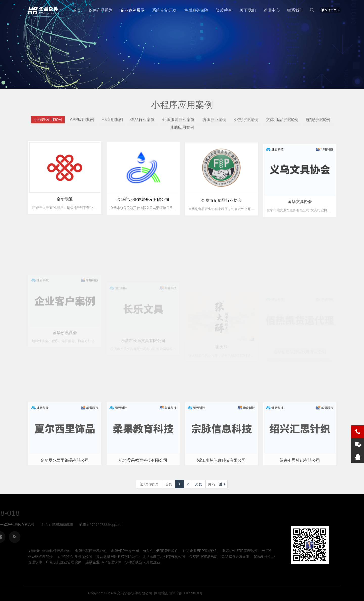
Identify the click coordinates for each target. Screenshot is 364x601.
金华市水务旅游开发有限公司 (143, 207)
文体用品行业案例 (282, 122)
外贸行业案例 (246, 122)
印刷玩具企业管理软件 (64, 562)
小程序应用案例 (48, 122)
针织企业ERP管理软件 (200, 551)
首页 (77, 10)
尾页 (199, 484)
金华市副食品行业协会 (221, 209)
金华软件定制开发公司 (75, 556)
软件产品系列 (101, 10)
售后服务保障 (196, 10)
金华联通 (65, 205)
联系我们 (295, 10)
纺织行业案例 (214, 122)
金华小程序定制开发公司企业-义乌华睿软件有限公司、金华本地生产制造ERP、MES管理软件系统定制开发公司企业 (44, 10)
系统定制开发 (164, 10)
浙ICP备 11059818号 (300, 593)
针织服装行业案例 (178, 122)
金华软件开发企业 (236, 556)
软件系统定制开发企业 (143, 562)
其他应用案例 (182, 130)
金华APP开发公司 (125, 551)
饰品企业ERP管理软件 (161, 551)
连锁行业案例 (318, 122)
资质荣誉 (224, 10)
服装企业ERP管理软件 (240, 551)
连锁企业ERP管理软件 (103, 562)
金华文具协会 (300, 213)
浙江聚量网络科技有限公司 (118, 556)
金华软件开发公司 (57, 551)
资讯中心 (271, 10)
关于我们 (248, 10)
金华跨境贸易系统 (203, 556)
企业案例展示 (132, 10)
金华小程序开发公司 (91, 551)
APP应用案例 (82, 122)
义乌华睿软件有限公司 (248, 593)
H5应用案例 (112, 122)
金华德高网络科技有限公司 (164, 556)
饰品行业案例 (143, 122)
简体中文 (330, 10)
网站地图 (275, 593)
